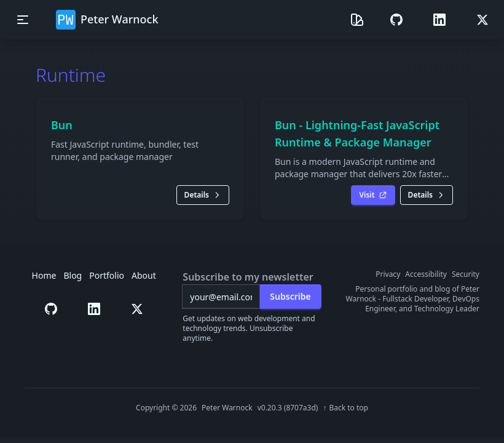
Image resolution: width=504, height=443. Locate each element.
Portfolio (107, 275)
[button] (396, 20)
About (144, 275)
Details (203, 195)
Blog (73, 275)
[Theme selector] (357, 20)
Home (44, 275)
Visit (373, 195)
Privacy (388, 274)
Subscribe (290, 296)
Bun (62, 125)
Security (466, 274)
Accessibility (426, 274)
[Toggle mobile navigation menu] (23, 20)
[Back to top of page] (345, 408)
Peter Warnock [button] (107, 20)
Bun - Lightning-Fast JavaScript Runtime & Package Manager (357, 134)
